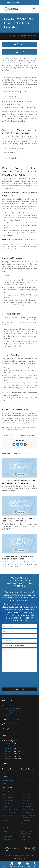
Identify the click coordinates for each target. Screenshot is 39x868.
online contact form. (17, 430)
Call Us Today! (9, 435)
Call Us (19, 52)
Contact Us (19, 44)
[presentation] (20, 681)
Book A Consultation (27, 435)
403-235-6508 (12, 724)
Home (5, 35)
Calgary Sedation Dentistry (12, 158)
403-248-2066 (15, 2)
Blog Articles (13, 35)
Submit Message (19, 689)
